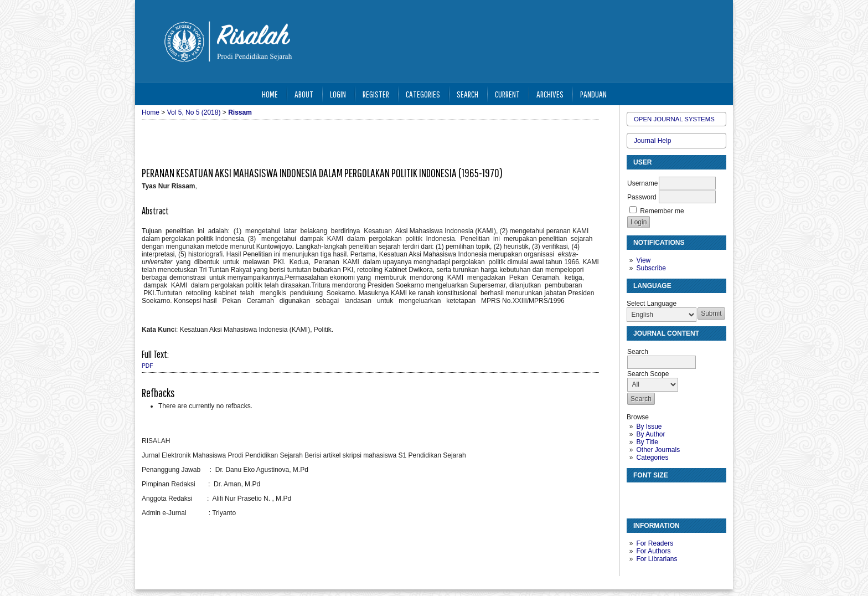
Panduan (593, 94)
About (304, 94)
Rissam (240, 112)
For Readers (655, 543)
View (643, 260)
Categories (652, 458)
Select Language (652, 304)
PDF (147, 366)
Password (642, 197)
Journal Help (652, 141)
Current (507, 94)
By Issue (649, 427)
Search (467, 94)
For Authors (653, 551)
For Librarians (657, 559)
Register (376, 94)
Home (270, 94)
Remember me (662, 211)
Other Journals (658, 450)
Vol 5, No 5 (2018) (194, 112)
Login (338, 94)
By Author (650, 434)
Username (642, 183)
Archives (550, 94)
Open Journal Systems (674, 119)
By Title (647, 442)
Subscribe (651, 268)
